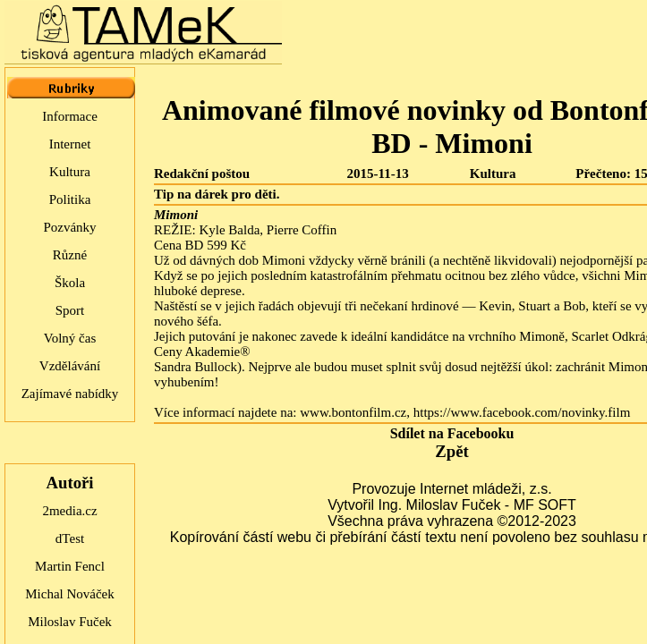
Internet (70, 144)
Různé (70, 255)
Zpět (451, 451)
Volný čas (70, 338)
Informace (70, 116)
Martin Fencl (70, 566)
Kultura (70, 172)
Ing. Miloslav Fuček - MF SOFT (477, 505)
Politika (70, 199)
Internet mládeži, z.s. (486, 489)
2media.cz (69, 511)
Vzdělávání (70, 366)
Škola (70, 283)
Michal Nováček (70, 594)
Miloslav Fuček (70, 622)
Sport (70, 310)
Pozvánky (69, 227)
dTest (70, 538)
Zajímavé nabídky (70, 394)
